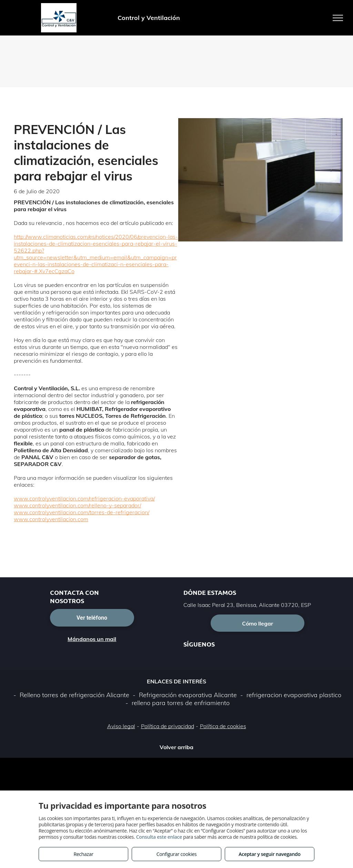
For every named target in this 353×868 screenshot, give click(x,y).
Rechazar (83, 854)
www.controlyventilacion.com (51, 519)
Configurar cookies (177, 854)
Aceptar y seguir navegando (269, 854)
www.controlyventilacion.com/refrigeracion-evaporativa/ (84, 498)
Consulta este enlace (159, 837)
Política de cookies (223, 726)
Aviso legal (121, 726)
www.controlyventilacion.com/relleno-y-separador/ (77, 505)
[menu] (338, 18)
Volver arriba (176, 747)
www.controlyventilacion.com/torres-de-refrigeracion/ (82, 512)
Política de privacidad (168, 726)
